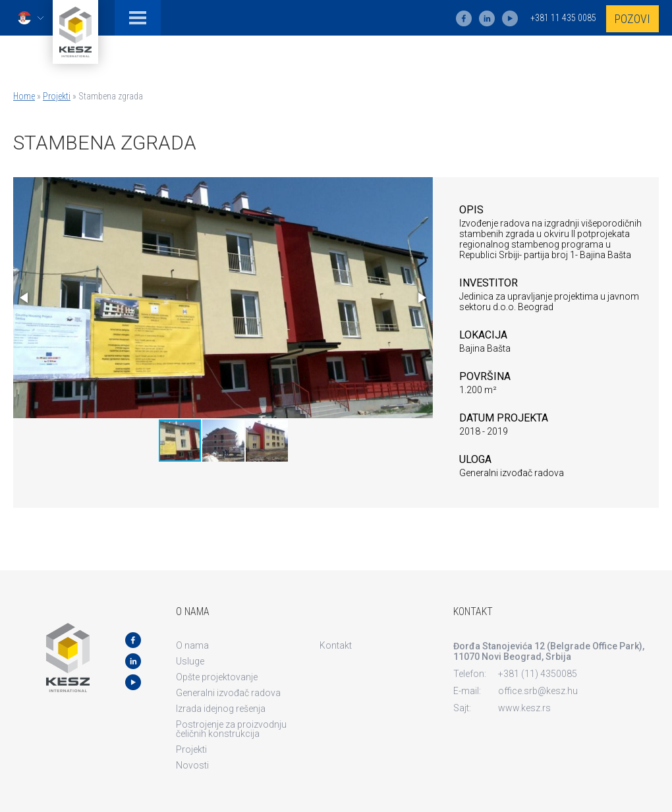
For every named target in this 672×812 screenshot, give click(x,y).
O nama (192, 645)
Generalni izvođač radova (228, 693)
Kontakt (336, 645)
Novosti (192, 765)
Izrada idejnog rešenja (221, 709)
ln (487, 18)
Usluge (190, 661)
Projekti (57, 96)
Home (24, 96)
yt (510, 18)
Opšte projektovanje (217, 677)
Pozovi (632, 19)
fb (464, 18)
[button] (25, 298)
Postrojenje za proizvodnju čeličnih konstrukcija (231, 729)
